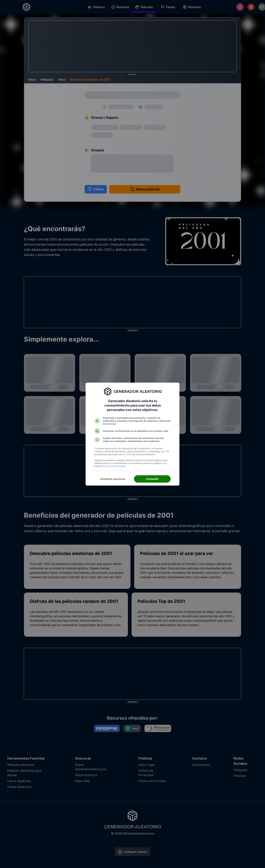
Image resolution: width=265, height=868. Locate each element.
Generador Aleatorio (138, 391)
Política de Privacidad (114, 466)
